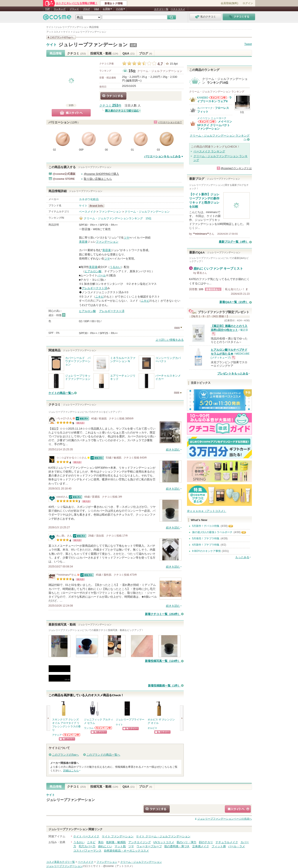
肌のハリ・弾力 (186, 842)
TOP (48, 9)
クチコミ (77, 53)
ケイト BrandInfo (98, 206)
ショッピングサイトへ (67, 739)
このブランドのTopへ (65, 755)
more (177, 327)
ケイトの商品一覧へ (61, 393)
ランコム (89, 728)
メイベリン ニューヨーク (212, 118)
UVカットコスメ (164, 842)
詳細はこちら (71, 771)
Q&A (96, 9)
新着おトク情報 (114, 3)
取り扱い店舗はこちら (98, 179)
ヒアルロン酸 (93, 271)
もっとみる (242, 557)
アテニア (57, 735)
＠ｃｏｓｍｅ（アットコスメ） (207, 511)
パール (102, 275)
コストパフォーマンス (87, 851)
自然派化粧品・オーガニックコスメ (126, 851)
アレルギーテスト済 (94, 288)
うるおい (115, 267)
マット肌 (120, 846)
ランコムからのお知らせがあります (103, 728)
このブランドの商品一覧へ (103, 755)
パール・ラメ (237, 846)
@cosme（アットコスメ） (119, 866)
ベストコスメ (178, 9)
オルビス (152, 728)
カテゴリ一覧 (161, 9)
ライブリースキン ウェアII (215, 99)
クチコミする (113, 96)
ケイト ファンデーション (118, 836)
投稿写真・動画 (104, 53)
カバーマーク (205, 108)
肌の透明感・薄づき (177, 846)
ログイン (248, 3)
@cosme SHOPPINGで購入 (101, 174)
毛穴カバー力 (87, 846)
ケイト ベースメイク (86, 836)
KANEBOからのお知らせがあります (218, 98)
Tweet (248, 44)
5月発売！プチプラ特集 (206, 538)
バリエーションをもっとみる (162, 156)
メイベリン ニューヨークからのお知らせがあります (207, 122)
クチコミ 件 (110, 106)
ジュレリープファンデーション (93, 45)
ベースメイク (87, 212)
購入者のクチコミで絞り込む (122, 111)
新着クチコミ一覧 (163, 614)
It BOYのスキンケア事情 (206, 551)
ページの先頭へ (225, 819)
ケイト (52, 45)
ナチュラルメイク (227, 842)
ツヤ (127, 238)
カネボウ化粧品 (89, 199)
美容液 (83, 242)
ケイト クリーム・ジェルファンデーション (163, 836)
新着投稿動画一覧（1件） (164, 686)
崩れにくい (105, 846)
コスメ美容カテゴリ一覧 (61, 862)
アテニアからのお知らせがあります (71, 735)
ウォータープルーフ (149, 846)
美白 (101, 842)
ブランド (74, 9)
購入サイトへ (71, 113)
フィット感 (219, 846)
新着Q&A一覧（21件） (234, 302)
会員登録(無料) (229, 3)
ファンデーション (110, 212)
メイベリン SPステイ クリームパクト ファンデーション (215, 125)
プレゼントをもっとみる (233, 373)
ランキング (60, 9)
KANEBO (203, 98)
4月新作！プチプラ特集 (206, 545)
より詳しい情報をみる (170, 340)
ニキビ (99, 297)
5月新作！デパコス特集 (206, 526)
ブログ (86, 9)
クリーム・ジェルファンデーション (160, 71)
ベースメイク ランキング (209, 151)
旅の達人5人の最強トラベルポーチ (212, 532)
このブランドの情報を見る (61, 37)
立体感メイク (201, 846)
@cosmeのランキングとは (236, 168)
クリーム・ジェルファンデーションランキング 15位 (118, 218)
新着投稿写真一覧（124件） (163, 661)
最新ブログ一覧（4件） (234, 242)
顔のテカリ (206, 842)
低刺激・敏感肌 (116, 842)
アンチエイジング (140, 842)
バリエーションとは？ (170, 122)
